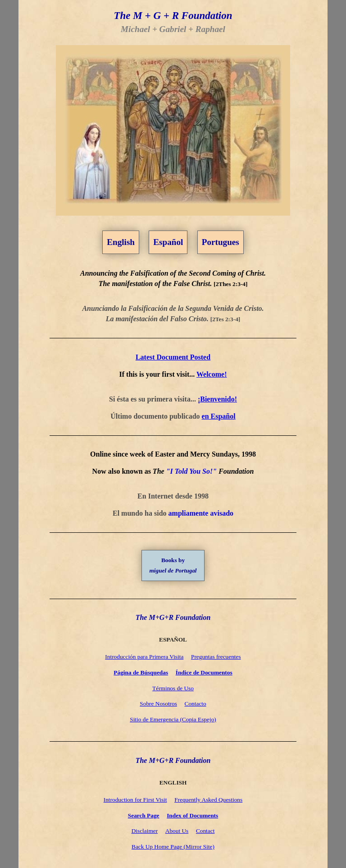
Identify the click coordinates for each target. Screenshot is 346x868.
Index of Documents (192, 815)
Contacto (196, 704)
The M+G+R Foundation (173, 617)
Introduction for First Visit (135, 800)
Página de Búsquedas (141, 672)
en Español (219, 416)
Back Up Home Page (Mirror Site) (173, 847)
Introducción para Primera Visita (144, 657)
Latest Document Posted (173, 357)
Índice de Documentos (204, 672)
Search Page (144, 815)
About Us (177, 831)
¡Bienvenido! (217, 399)
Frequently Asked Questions (208, 800)
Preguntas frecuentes (216, 657)
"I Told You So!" (191, 471)
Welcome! (212, 374)
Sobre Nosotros (158, 704)
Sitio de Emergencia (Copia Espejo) (173, 719)
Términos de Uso (173, 688)
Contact (205, 831)
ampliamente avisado (201, 513)
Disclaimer (145, 831)
